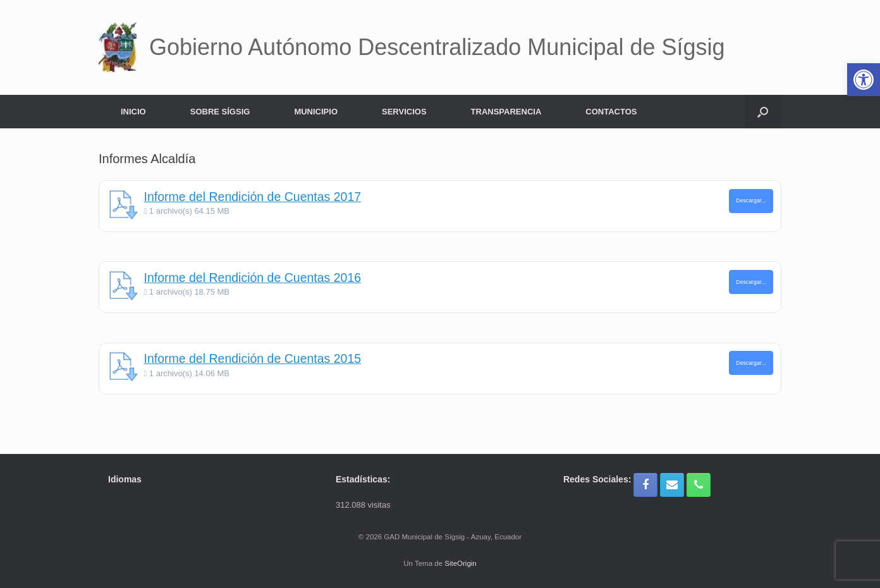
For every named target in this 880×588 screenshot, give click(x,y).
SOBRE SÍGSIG (220, 112)
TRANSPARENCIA (506, 112)
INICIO (133, 112)
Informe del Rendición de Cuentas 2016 (253, 278)
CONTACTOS (611, 112)
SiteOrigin (461, 563)
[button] (763, 112)
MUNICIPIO (316, 112)
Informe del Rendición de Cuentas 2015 (253, 358)
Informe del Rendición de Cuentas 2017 (253, 197)
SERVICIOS (404, 112)
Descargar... (751, 200)
